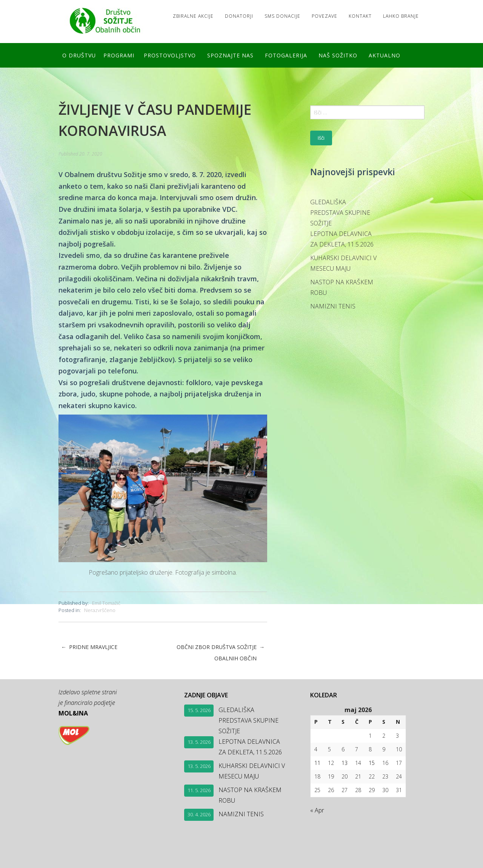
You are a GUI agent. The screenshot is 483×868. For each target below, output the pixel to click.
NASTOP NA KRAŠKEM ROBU (342, 287)
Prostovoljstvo (170, 55)
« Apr (317, 810)
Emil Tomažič (106, 603)
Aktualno (385, 55)
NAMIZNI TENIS (333, 306)
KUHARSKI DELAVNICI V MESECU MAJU (343, 263)
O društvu (79, 55)
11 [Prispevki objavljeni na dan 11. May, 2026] (317, 763)
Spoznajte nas (230, 55)
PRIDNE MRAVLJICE (89, 647)
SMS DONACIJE (282, 16)
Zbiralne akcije (193, 16)
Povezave (325, 16)
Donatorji (239, 16)
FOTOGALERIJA (286, 55)
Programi (119, 55)
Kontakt (360, 16)
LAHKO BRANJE (401, 16)
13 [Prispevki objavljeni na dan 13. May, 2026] (345, 763)
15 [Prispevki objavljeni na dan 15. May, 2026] (372, 763)
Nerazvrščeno (100, 610)
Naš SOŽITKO (338, 55)
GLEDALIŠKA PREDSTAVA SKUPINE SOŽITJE (340, 213)
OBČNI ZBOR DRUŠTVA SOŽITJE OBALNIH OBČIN (221, 653)
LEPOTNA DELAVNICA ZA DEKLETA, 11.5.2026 (342, 239)
